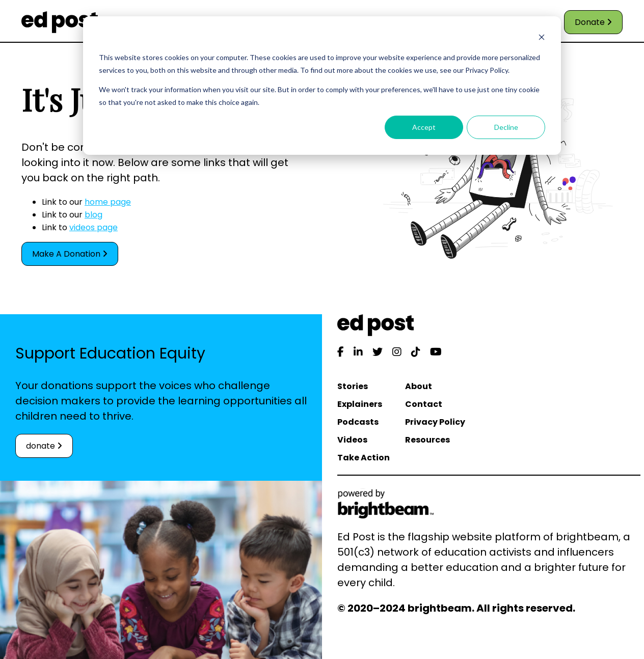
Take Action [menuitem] (364, 458)
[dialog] (322, 86)
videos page (93, 227)
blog (93, 215)
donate (44, 446)
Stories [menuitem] (353, 386)
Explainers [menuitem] (360, 404)
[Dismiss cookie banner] (542, 38)
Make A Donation (70, 254)
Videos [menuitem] (352, 440)
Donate (593, 22)
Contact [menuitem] (424, 404)
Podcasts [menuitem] (358, 422)
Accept (424, 127)
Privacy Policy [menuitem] (435, 422)
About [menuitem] (419, 386)
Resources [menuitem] (427, 440)
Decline (506, 127)
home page (108, 202)
